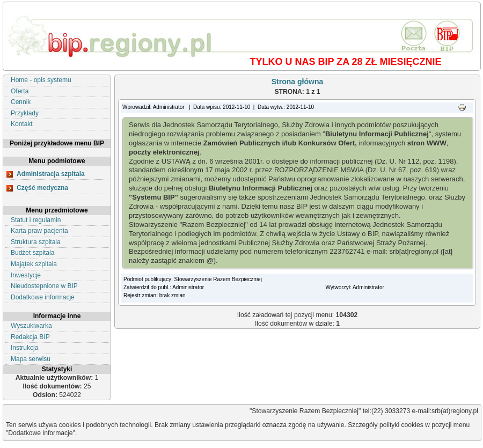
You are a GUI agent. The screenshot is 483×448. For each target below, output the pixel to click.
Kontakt (22, 124)
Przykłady (25, 113)
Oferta (20, 91)
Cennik (21, 102)
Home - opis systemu (41, 80)
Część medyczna (42, 188)
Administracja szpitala (51, 174)
